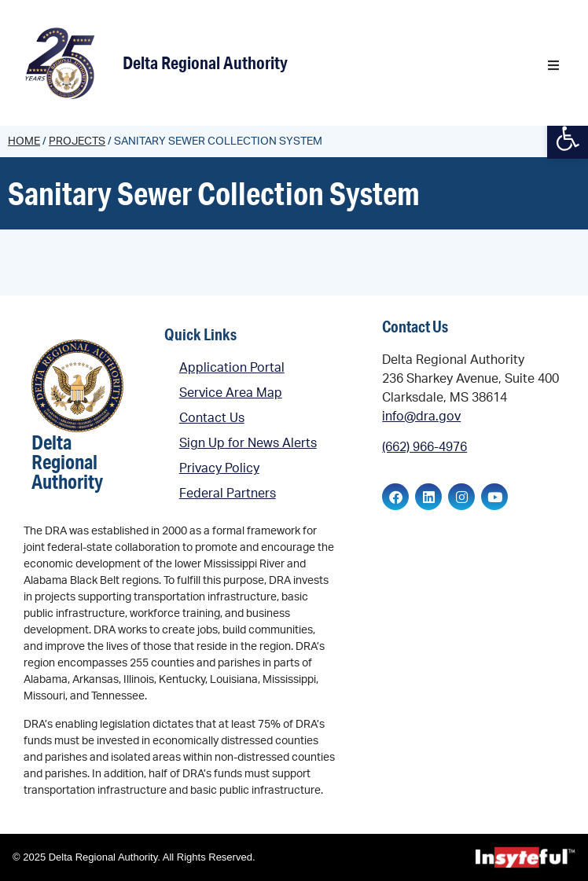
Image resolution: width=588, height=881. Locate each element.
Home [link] (24, 141)
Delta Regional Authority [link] (205, 62)
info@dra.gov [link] (421, 417)
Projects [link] (77, 141)
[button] (553, 65)
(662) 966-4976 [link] (424, 447)
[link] (63, 63)
